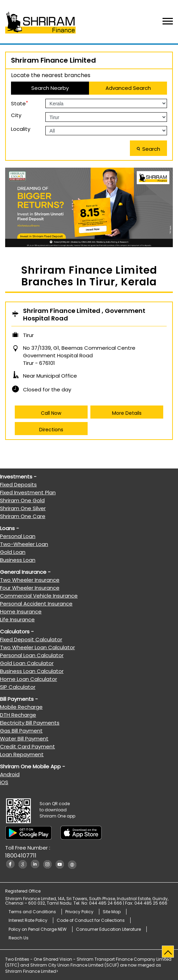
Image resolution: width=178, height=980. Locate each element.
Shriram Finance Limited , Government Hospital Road (84, 315)
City (16, 115)
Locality (21, 129)
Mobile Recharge (21, 707)
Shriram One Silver (23, 508)
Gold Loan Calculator (27, 663)
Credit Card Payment (27, 746)
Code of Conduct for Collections (91, 920)
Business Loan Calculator (32, 671)
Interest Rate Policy (28, 920)
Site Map (112, 912)
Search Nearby (50, 88)
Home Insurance (21, 612)
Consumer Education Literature (108, 929)
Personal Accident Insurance (36, 604)
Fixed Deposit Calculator (31, 639)
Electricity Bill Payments (30, 723)
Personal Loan (18, 536)
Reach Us (19, 938)
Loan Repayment (22, 754)
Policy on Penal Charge (38, 929)
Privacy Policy (79, 912)
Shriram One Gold (22, 500)
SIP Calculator (18, 687)
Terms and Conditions (32, 912)
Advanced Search (128, 88)
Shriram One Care (23, 516)
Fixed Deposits (18, 484)
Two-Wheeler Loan (24, 544)
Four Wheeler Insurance (30, 588)
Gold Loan (13, 552)
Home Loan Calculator (29, 679)
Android (10, 774)
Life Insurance (17, 619)
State (20, 103)
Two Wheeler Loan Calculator (37, 647)
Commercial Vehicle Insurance (39, 596)
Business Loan (18, 560)
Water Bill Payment (24, 739)
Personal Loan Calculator (32, 655)
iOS (4, 782)
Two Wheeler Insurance (30, 580)
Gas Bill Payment (21, 731)
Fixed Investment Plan (28, 492)
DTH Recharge (18, 715)
